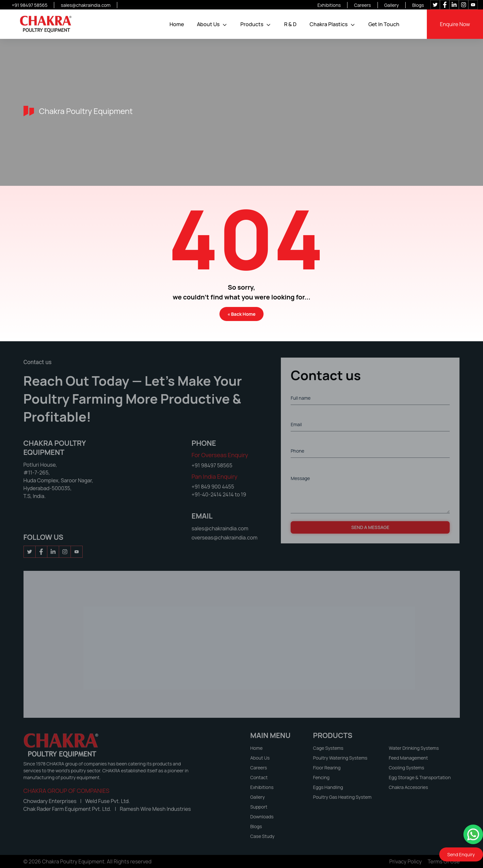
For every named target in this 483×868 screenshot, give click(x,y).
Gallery (392, 5)
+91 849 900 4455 (213, 487)
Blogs (418, 5)
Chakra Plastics (329, 24)
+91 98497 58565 (30, 5)
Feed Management (409, 758)
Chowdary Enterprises (51, 801)
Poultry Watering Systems (340, 758)
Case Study (262, 836)
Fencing (322, 777)
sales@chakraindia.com (86, 5)
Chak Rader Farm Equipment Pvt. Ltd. (68, 809)
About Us (208, 24)
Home (177, 24)
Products (252, 24)
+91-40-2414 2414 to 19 (219, 494)
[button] (225, 25)
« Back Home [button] (242, 314)
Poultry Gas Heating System (342, 797)
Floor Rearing (327, 768)
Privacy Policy (405, 861)
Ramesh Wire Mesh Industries (155, 809)
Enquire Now (455, 24)
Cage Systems (328, 748)
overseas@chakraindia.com (225, 538)
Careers (362, 5)
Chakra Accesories (409, 787)
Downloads (262, 817)
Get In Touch (384, 24)
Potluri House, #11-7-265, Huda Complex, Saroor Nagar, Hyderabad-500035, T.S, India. (58, 480)
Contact (259, 777)
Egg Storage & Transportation (420, 777)
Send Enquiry (461, 854)
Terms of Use (444, 861)
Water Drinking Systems (414, 748)
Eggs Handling (328, 787)
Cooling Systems (407, 768)
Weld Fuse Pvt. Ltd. (108, 801)
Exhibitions (329, 5)
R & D (290, 24)
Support (259, 807)
